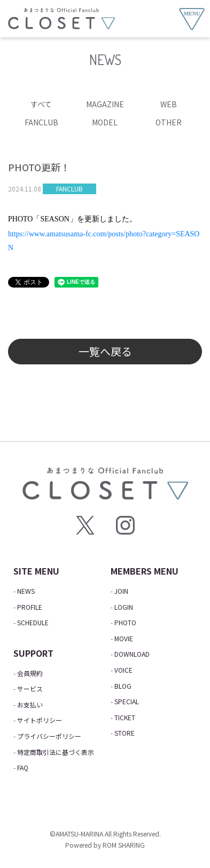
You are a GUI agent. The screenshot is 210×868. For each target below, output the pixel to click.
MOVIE (124, 638)
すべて (41, 104)
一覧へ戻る (105, 351)
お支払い (30, 704)
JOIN (121, 591)
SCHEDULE (33, 622)
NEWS (26, 591)
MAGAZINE (105, 104)
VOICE (123, 670)
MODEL (105, 122)
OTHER (169, 122)
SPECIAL (127, 701)
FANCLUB (41, 122)
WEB (169, 104)
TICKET (125, 717)
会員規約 (30, 673)
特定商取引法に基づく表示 (56, 752)
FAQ (23, 767)
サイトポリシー (40, 720)
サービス (30, 688)
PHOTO (125, 622)
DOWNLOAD (132, 654)
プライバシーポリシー (49, 736)
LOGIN (124, 607)
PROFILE (30, 607)
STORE (125, 733)
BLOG (123, 686)
